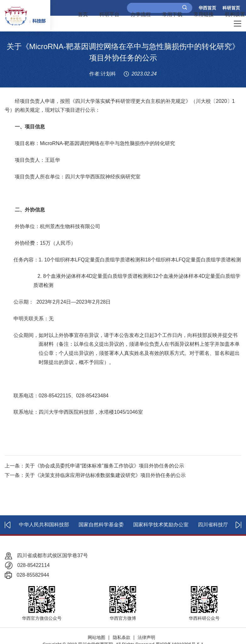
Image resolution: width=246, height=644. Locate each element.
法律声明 (146, 637)
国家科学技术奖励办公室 (161, 525)
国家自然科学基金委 (101, 525)
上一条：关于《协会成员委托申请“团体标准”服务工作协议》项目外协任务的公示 (94, 466)
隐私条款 (122, 637)
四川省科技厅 (213, 525)
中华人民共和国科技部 (44, 525)
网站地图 (96, 637)
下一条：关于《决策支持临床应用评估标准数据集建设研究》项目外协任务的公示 (95, 475)
